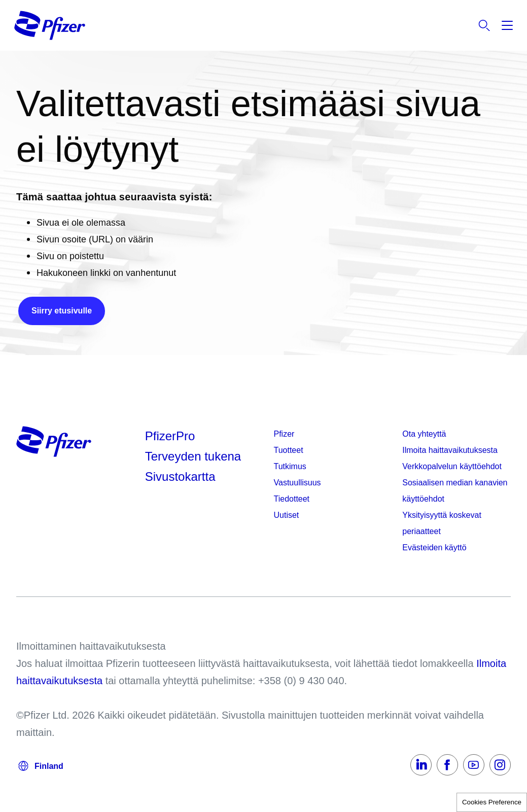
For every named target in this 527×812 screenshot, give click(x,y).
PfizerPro (170, 436)
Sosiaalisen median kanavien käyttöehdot (455, 491)
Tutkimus (290, 466)
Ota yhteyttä (424, 434)
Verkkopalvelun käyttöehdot (452, 466)
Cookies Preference (492, 802)
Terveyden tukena (193, 456)
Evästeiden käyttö (434, 548)
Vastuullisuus (297, 483)
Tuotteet (289, 450)
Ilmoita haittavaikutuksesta (450, 450)
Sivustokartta (180, 476)
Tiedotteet (292, 499)
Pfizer (284, 434)
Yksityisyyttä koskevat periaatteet (442, 523)
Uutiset (287, 515)
